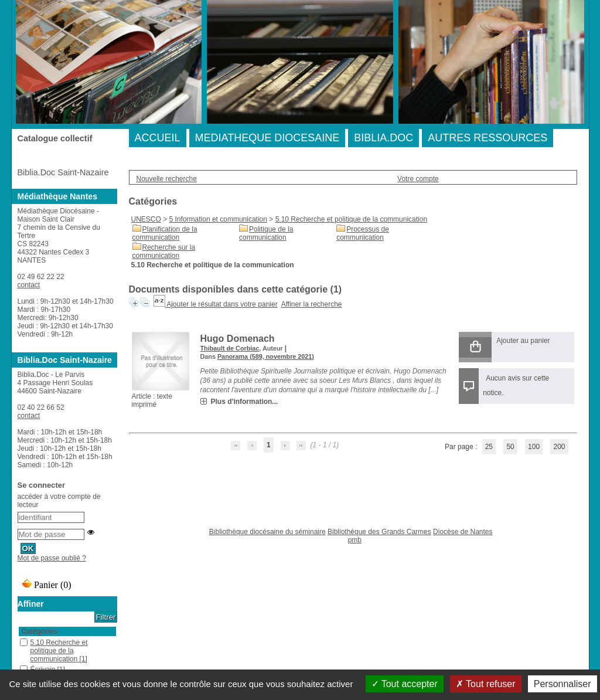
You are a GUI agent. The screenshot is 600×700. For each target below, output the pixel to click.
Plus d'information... (245, 402)
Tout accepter (405, 684)
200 (559, 447)
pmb (355, 540)
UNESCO (146, 219)
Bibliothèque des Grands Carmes (379, 532)
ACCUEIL (158, 138)
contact (29, 285)
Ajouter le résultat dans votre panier (222, 304)
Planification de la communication (165, 233)
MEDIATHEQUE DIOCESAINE (267, 138)
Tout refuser (486, 684)
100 (534, 447)
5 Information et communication (218, 219)
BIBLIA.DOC (383, 138)
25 (489, 447)
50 (510, 447)
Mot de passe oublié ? (52, 558)
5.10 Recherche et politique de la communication (352, 219)
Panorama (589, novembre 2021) (266, 356)
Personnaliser (562, 684)
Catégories (40, 631)
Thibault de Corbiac (230, 348)
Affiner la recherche (312, 304)
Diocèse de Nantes (463, 532)
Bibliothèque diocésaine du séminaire (267, 532)
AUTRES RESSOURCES (487, 138)
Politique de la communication (266, 233)
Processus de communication (363, 233)
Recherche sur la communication (164, 252)
